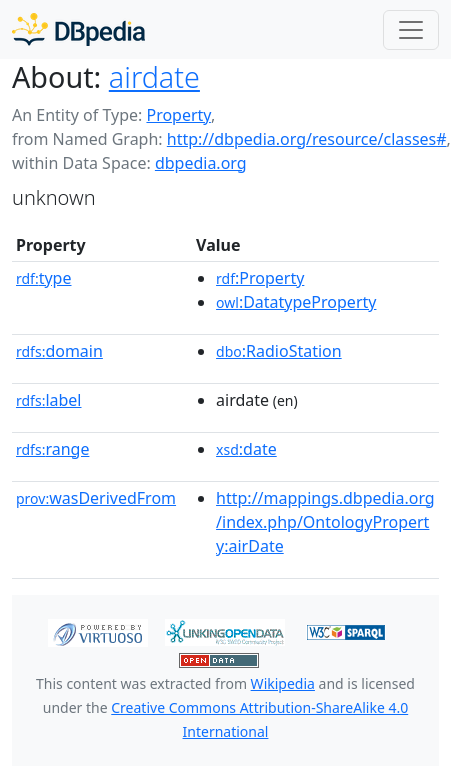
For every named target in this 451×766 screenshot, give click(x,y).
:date (246, 449)
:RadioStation (279, 351)
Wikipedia (283, 683)
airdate (154, 76)
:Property (260, 278)
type (44, 278)
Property (178, 115)
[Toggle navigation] (411, 30)
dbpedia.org (201, 163)
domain (59, 351)
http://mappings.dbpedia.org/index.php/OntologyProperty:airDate (325, 522)
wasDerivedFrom (96, 498)
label (49, 400)
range (52, 449)
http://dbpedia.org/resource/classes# (307, 139)
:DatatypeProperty (296, 302)
